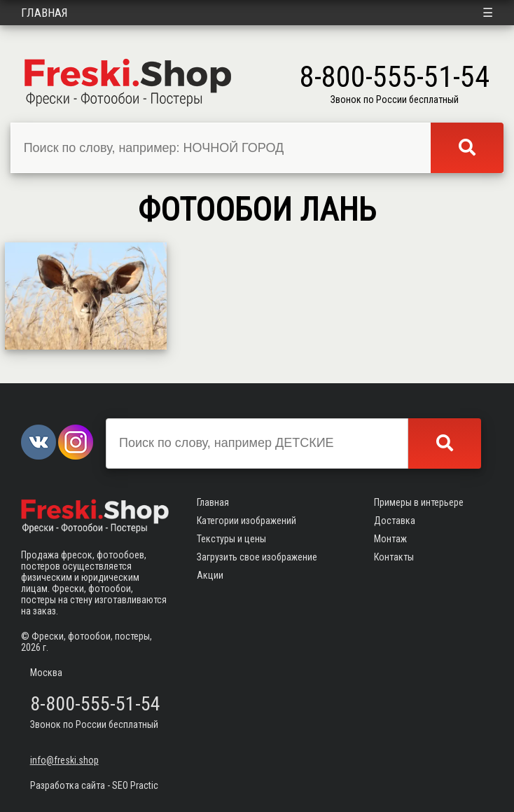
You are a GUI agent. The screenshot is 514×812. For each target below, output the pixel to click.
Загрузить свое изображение (257, 557)
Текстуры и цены (231, 539)
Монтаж (390, 539)
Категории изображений (246, 521)
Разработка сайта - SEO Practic (94, 785)
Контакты (394, 557)
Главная (44, 13)
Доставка (395, 521)
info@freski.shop (64, 760)
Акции (210, 575)
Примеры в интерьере (419, 502)
